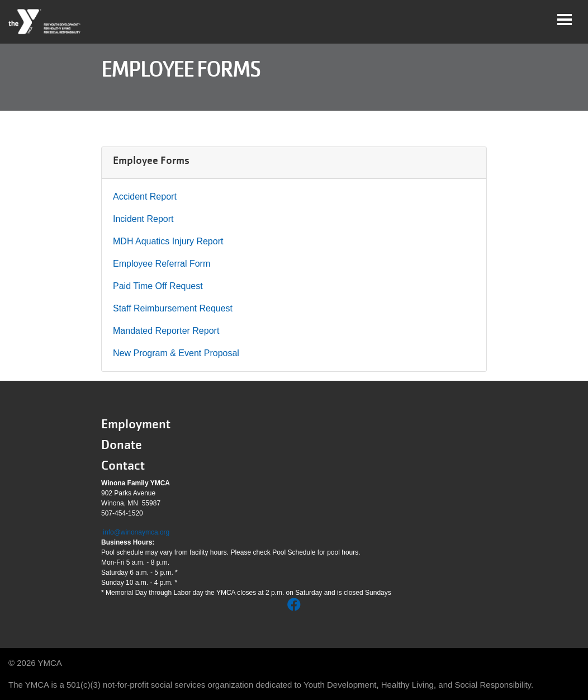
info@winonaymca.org (136, 532)
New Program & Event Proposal (176, 353)
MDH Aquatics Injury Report (168, 241)
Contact (123, 465)
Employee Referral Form (162, 264)
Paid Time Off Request (158, 286)
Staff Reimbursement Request (173, 308)
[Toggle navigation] (565, 20)
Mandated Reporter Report (166, 331)
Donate (122, 445)
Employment (136, 424)
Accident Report (145, 197)
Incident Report (143, 219)
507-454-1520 (122, 513)
